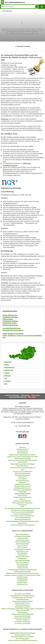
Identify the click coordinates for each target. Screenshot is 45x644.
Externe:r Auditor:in (22, 546)
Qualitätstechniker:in (22, 584)
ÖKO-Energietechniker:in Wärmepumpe (22, 503)
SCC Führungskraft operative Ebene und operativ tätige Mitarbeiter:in (22, 508)
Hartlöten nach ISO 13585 (22, 611)
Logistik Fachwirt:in (22, 495)
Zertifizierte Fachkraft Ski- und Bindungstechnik (22, 525)
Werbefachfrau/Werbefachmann (22, 520)
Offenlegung (25, 395)
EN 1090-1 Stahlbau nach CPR (22, 635)
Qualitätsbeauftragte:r (22, 579)
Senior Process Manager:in (22, 562)
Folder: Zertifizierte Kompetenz (13, 334)
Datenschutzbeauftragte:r (22, 544)
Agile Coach (22, 447)
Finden (37, 7)
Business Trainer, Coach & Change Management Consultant (22, 457)
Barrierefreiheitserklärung (18, 397)
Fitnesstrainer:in (22, 477)
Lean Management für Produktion (22, 549)
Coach (22, 470)
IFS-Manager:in (22, 483)
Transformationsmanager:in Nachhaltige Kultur (22, 516)
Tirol (6, 378)
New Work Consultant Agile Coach (22, 501)
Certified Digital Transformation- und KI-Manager (22, 464)
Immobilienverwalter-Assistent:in (22, 486)
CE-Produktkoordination (22, 600)
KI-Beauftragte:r (22, 492)
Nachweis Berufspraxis (10, 325)
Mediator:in (22, 499)
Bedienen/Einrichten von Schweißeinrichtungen (22, 596)
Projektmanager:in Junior (22, 551)
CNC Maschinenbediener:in (22, 605)
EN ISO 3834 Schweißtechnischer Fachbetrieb (22, 637)
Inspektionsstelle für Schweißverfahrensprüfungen (22, 633)
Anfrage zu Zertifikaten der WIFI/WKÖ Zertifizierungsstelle (22, 640)
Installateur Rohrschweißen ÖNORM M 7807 (22, 614)
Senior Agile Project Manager (22, 560)
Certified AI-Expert (22, 462)
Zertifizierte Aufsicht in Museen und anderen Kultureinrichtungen (22, 573)
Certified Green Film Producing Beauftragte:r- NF (22, 468)
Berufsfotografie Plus (22, 453)
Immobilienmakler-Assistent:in (22, 484)
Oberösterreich (9, 370)
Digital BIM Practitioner (22, 466)
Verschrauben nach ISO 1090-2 (22, 622)
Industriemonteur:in (22, 612)
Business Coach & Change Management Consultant (22, 455)
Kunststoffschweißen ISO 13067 (22, 616)
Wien (6, 384)
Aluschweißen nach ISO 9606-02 (22, 594)
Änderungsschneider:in (22, 449)
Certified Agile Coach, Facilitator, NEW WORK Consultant (22, 460)
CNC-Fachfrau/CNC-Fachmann (22, 603)
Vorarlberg (7, 381)
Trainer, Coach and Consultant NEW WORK (22, 512)
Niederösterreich (9, 367)
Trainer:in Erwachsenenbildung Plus (22, 514)
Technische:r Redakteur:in (22, 620)
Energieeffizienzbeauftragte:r (22, 475)
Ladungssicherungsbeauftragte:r (22, 494)
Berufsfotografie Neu (22, 451)
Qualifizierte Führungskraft (22, 557)
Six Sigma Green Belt (22, 568)
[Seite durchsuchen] (20, 7)
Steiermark (8, 376)
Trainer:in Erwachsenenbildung (22, 518)
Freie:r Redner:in (22, 479)
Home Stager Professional (22, 481)
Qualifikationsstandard (10, 317)
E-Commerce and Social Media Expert (22, 471)
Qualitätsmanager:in (22, 583)
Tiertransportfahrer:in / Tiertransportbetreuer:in (22, 510)
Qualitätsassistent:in (22, 577)
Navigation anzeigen (22, 46)
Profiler (22, 507)
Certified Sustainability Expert (22, 542)
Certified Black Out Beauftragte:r (22, 536)
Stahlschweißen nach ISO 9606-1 (22, 618)
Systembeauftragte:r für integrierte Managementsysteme (22, 570)
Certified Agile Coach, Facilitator (22, 459)
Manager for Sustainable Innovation (22, 497)
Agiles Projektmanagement (22, 535)
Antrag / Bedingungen (10, 315)
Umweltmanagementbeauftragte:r (22, 572)
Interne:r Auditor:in (22, 548)
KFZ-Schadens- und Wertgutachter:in (22, 490)
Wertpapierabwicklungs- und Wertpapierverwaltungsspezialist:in (22, 521)
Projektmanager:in (22, 555)
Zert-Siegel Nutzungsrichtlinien (13, 330)
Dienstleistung (8, 11)
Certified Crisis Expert (22, 538)
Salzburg (7, 373)
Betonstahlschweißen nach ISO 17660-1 (22, 598)
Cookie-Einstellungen (12, 395)
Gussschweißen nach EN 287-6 (22, 607)
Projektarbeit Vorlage (10, 323)
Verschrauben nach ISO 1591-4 (22, 624)
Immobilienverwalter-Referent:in (22, 488)
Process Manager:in (22, 553)
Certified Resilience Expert (22, 540)
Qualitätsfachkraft (22, 581)
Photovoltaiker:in (22, 505)
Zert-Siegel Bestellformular (12, 328)
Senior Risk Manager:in (22, 564)
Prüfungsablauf (8, 319)
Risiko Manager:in (22, 559)
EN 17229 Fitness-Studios (22, 639)
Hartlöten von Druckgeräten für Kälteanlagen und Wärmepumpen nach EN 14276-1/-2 (22, 609)
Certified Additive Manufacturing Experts (22, 601)
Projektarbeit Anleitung (10, 321)
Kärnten (7, 365)
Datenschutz (35, 395)
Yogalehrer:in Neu (22, 523)
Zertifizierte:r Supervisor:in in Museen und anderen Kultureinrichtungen (22, 575)
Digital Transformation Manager (22, 473)
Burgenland (8, 362)
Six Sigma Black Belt (22, 566)
